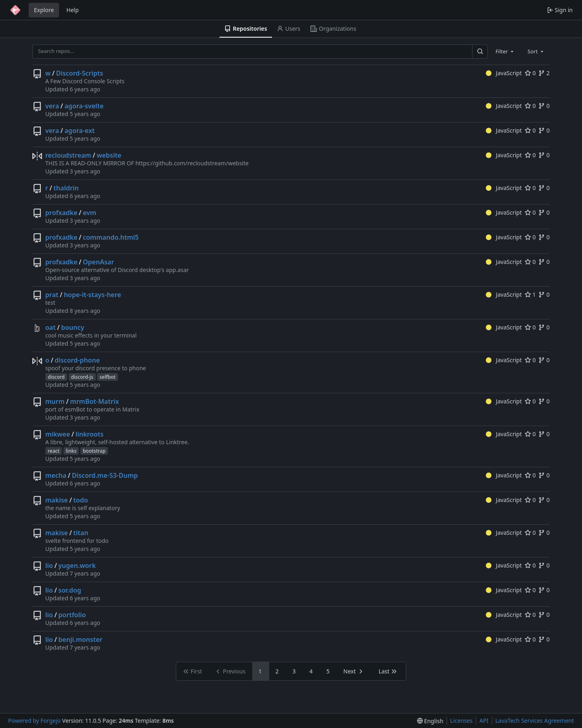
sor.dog (70, 590)
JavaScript (504, 73)
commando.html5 (111, 237)
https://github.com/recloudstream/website (192, 163)
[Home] (15, 10)
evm (90, 213)
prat (52, 295)
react (54, 451)
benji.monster (80, 639)
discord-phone (77, 360)
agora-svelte (84, 106)
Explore (44, 10)
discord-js (82, 377)
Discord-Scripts (80, 73)
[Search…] (480, 52)
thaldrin (66, 188)
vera (52, 106)
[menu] (430, 721)
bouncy (73, 327)
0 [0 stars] (530, 73)
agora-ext (80, 131)
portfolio (72, 615)
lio (49, 566)
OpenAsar (98, 262)
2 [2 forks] (544, 73)
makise (57, 500)
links (71, 451)
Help (73, 10)
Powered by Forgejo (34, 721)
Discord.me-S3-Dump (105, 475)
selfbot (108, 377)
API (484, 721)
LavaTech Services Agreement (535, 721)
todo (80, 500)
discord (56, 377)
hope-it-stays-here (93, 295)
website (109, 155)
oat (51, 327)
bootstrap (94, 451)
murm (55, 401)
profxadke (61, 213)
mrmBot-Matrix (94, 401)
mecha (56, 475)
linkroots (90, 434)
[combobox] (505, 51)
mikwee (58, 434)
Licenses (462, 721)
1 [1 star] (530, 294)
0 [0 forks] (544, 106)
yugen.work (77, 566)
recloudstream (68, 155)
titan (81, 533)
